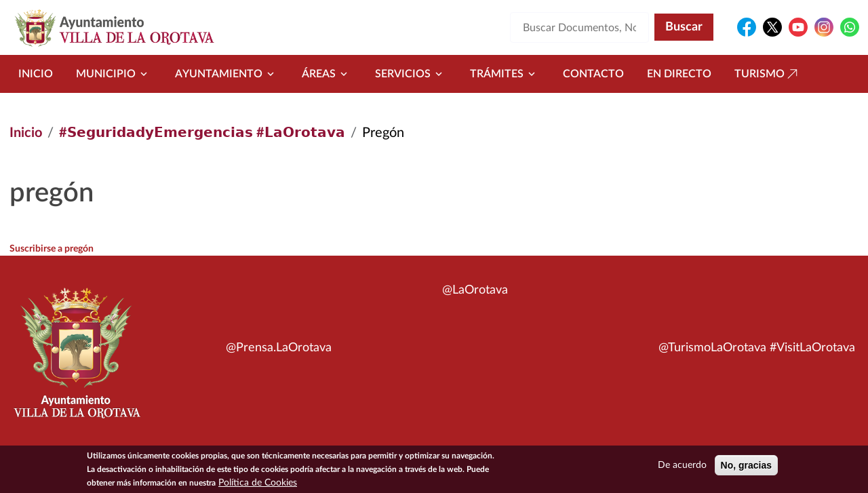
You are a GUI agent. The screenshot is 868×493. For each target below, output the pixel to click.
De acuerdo (682, 468)
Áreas (327, 74)
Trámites (505, 74)
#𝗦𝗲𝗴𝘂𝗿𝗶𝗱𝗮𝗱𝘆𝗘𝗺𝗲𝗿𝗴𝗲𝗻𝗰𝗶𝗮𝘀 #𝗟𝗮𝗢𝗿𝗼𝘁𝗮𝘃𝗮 (202, 133)
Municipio (114, 74)
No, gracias (746, 468)
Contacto (593, 74)
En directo (679, 74)
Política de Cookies (258, 486)
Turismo (768, 74)
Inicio (36, 74)
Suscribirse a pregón (52, 249)
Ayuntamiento (227, 74)
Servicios (411, 74)
